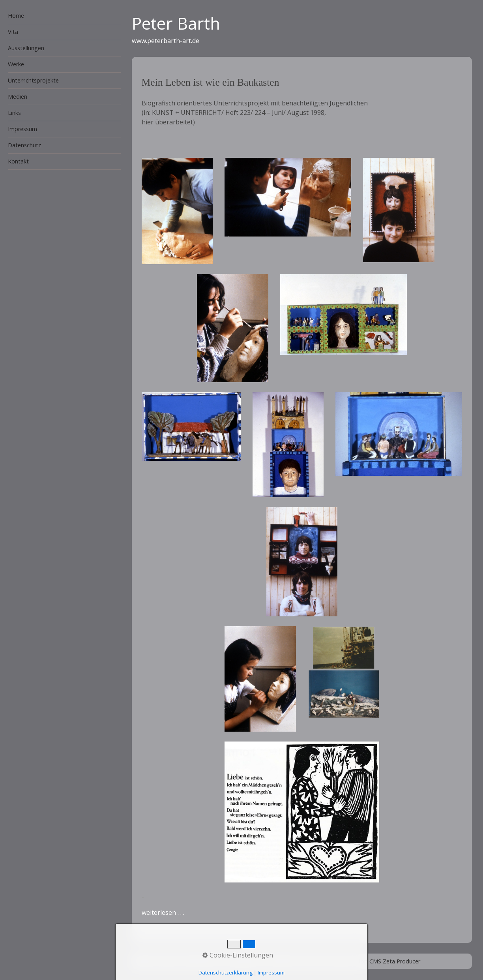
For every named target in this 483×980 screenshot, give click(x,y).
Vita (13, 32)
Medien (18, 97)
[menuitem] (60, 16)
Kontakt (18, 161)
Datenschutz (24, 145)
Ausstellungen (26, 48)
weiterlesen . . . (163, 912)
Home (16, 16)
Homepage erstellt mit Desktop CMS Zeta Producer (352, 961)
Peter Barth (176, 23)
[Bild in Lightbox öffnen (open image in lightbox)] (177, 211)
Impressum (22, 129)
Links (14, 113)
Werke (16, 64)
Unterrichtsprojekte (33, 80)
